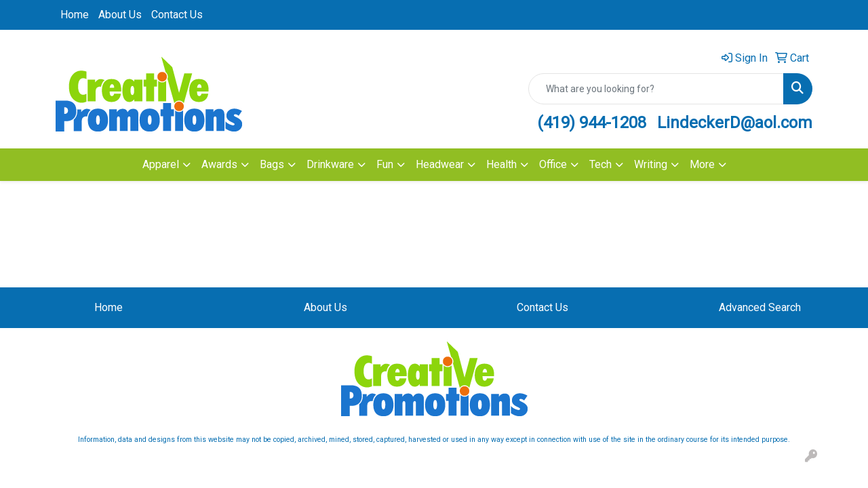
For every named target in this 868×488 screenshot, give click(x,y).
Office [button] (553, 164)
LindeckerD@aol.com (735, 123)
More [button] (702, 164)
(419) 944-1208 (592, 123)
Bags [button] (272, 164)
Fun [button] (385, 164)
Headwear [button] (440, 164)
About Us (120, 15)
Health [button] (501, 164)
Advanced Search (760, 307)
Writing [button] (651, 164)
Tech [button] (600, 164)
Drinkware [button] (330, 164)
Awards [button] (219, 164)
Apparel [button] (161, 164)
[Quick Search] (656, 89)
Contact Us (177, 15)
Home (75, 15)
